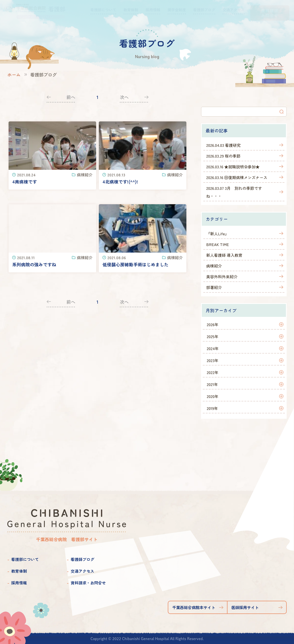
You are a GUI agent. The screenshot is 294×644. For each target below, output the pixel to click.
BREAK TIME (218, 244)
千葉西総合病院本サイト (194, 607)
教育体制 (19, 571)
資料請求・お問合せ (88, 583)
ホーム (14, 75)
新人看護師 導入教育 (224, 255)
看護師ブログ (82, 559)
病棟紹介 (214, 266)
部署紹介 (214, 287)
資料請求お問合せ (270, 13)
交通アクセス (82, 571)
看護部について (25, 559)
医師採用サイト (245, 607)
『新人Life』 (217, 234)
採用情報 (19, 583)
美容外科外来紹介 (222, 277)
